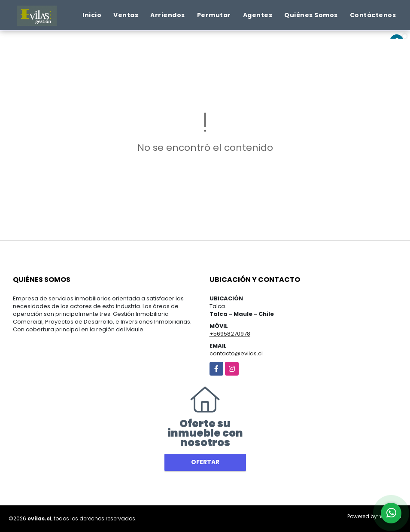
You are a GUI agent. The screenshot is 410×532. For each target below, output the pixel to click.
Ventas (126, 15)
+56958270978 (230, 334)
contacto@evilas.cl (236, 353)
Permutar (214, 15)
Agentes (258, 15)
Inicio (92, 15)
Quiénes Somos (311, 15)
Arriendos (168, 15)
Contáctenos (373, 15)
